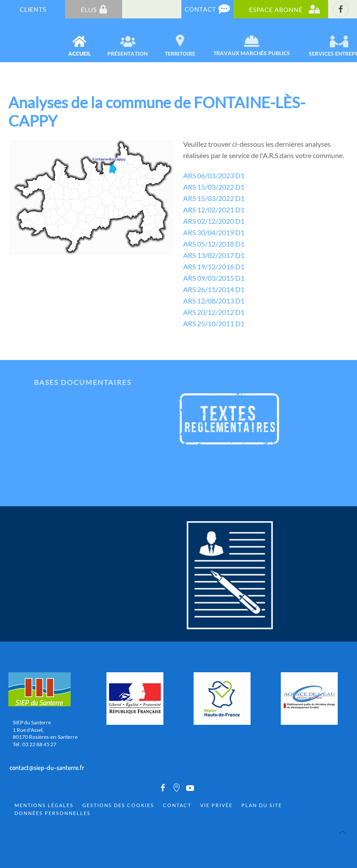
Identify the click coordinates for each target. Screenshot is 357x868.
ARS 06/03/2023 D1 (214, 175)
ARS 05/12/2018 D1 (214, 244)
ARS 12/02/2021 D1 (214, 210)
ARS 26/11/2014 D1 (214, 289)
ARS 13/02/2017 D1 (214, 255)
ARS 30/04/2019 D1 (214, 232)
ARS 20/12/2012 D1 (214, 312)
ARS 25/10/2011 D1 (214, 323)
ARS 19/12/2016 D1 (214, 266)
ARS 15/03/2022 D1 (214, 187)
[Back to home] (9, 40)
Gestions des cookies (118, 805)
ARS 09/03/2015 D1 (214, 278)
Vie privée (216, 805)
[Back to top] (343, 833)
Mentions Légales (44, 805)
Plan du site (262, 805)
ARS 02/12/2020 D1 (214, 221)
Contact (177, 805)
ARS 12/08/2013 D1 (214, 301)
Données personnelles (53, 813)
